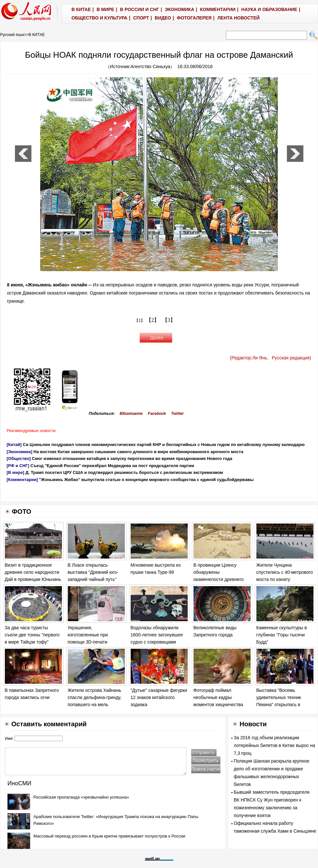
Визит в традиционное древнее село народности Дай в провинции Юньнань (33, 572)
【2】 (153, 320)
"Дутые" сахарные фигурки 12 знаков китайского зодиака (159, 697)
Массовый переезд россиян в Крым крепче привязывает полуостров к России (109, 836)
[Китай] (14, 445)
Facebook (157, 414)
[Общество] (19, 458)
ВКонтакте (131, 414)
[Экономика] (20, 452)
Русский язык (12, 35)
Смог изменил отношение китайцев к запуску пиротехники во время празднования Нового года (132, 458)
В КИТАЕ (37, 35)
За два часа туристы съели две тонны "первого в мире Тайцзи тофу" (32, 635)
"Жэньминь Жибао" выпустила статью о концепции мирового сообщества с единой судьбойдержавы (146, 480)
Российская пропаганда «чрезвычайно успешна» (81, 797)
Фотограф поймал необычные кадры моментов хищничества (218, 697)
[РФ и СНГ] (18, 466)
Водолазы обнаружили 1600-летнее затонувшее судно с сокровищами (157, 635)
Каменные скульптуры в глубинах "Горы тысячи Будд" (282, 635)
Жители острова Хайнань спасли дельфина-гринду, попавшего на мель (95, 697)
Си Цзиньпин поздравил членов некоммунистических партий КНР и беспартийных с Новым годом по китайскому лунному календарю (164, 445)
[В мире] (16, 472)
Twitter (177, 414)
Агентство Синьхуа (151, 66)
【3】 (169, 320)
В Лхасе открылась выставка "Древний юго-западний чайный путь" (93, 572)
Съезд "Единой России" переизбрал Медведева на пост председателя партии (112, 466)
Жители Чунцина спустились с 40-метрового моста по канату (285, 572)
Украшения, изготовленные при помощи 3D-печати (88, 635)
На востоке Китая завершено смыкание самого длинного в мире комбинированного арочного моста (138, 452)
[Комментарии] (22, 480)
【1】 (140, 320)
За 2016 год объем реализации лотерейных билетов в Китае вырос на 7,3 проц (274, 745)
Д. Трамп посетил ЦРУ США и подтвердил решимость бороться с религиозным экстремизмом (124, 472)
